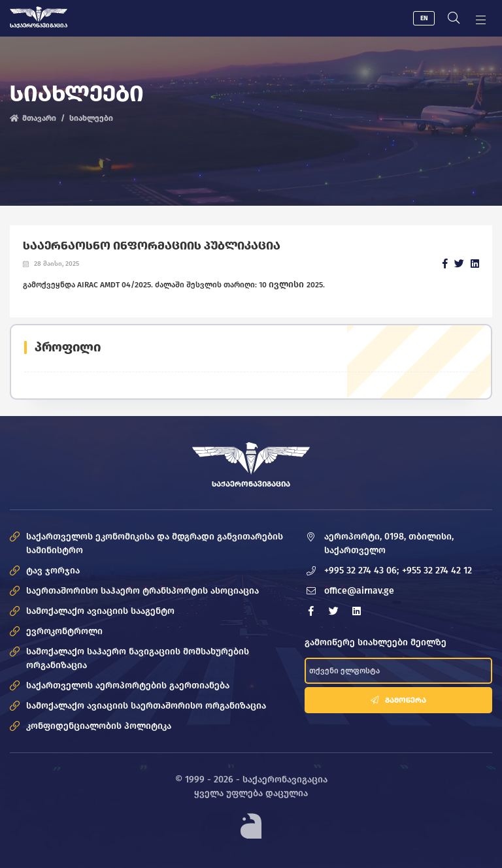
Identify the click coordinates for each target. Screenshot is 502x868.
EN (424, 18)
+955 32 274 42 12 (437, 571)
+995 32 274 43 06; (361, 571)
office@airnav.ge (359, 591)
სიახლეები (91, 118)
